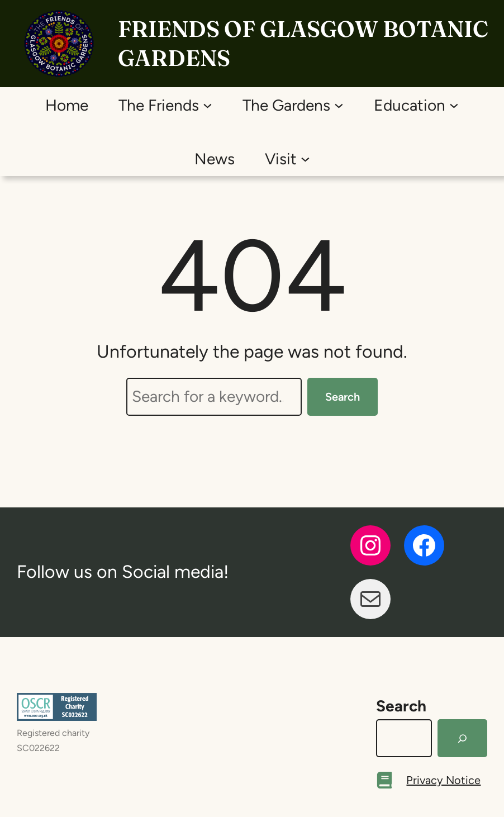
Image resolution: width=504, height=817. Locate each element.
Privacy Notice (443, 780)
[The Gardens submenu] (339, 105)
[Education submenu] (454, 105)
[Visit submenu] (305, 158)
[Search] (462, 738)
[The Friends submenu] (208, 105)
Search (343, 397)
